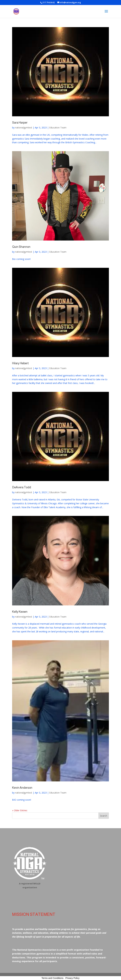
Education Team (58, 128)
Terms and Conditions (52, 978)
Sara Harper (20, 123)
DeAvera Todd (22, 487)
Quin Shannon (21, 247)
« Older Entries (20, 810)
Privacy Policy (72, 978)
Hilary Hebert (20, 363)
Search (104, 816)
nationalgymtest (24, 128)
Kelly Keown (20, 612)
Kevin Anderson (22, 788)
